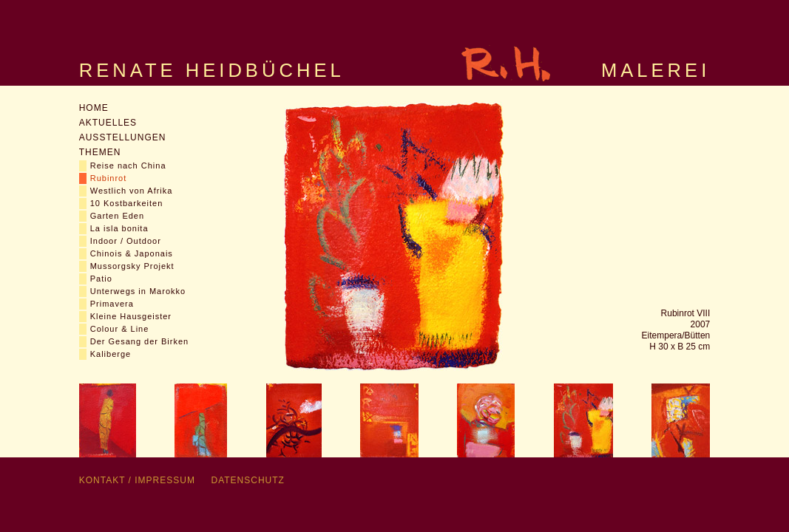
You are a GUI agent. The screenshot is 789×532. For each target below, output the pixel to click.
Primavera (112, 304)
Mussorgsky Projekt (132, 266)
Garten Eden (117, 216)
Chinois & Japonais (132, 253)
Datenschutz (247, 480)
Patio (101, 279)
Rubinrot (109, 178)
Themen (100, 152)
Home (94, 108)
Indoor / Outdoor (126, 241)
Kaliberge (111, 354)
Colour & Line (120, 329)
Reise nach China (128, 166)
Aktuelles (108, 123)
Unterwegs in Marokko (138, 291)
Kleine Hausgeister (131, 316)
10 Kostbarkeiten (127, 203)
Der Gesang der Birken (140, 341)
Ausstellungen (123, 137)
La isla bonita (119, 228)
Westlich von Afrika (132, 191)
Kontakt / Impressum (137, 480)
